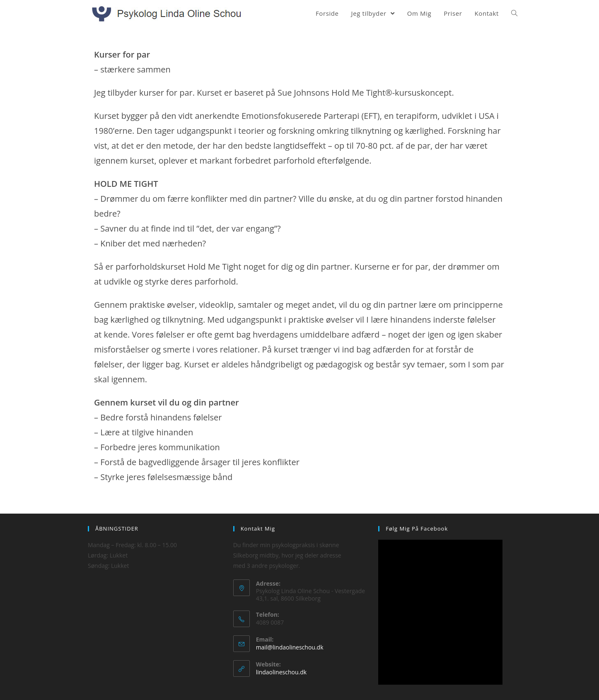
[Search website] (514, 13)
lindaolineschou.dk (281, 672)
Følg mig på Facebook (417, 529)
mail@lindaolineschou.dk (290, 647)
